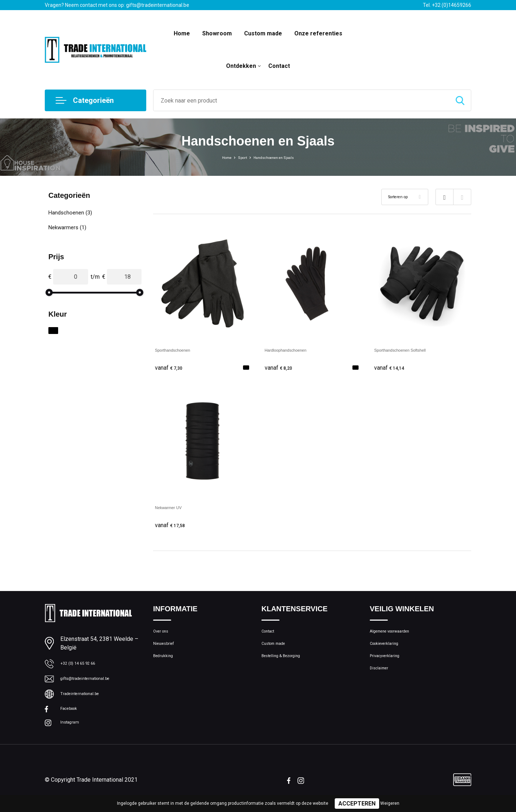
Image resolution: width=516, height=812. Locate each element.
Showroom (217, 33)
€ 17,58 (173, 527)
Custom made (263, 33)
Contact (279, 66)
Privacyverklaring (389, 667)
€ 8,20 (281, 368)
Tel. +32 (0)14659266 (447, 5)
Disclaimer (382, 683)
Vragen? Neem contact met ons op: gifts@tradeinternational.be (117, 5)
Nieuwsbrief (167, 652)
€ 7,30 (171, 368)
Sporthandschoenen (181, 350)
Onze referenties (318, 33)
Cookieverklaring (389, 652)
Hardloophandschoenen (295, 350)
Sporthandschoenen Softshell (412, 350)
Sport (236, 157)
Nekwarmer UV (174, 509)
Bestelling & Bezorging (288, 667)
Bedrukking (166, 667)
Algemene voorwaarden (398, 636)
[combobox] (301, 100)
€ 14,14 (392, 368)
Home (182, 33)
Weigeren (390, 803)
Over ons (164, 636)
